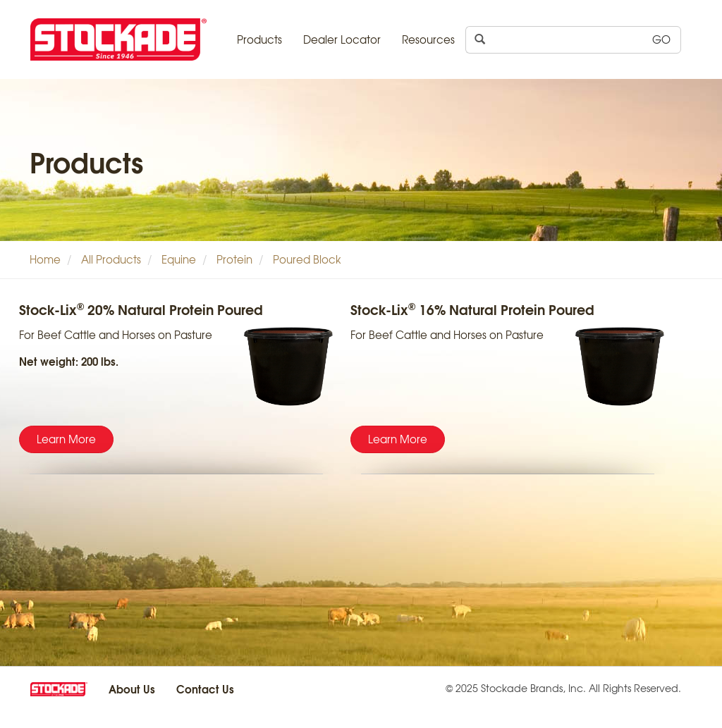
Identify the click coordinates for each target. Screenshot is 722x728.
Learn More (66, 439)
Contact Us (205, 689)
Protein (234, 259)
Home (45, 259)
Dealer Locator (342, 39)
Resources (428, 39)
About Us (132, 689)
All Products (111, 259)
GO (661, 39)
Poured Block (307, 259)
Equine (179, 259)
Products (259, 39)
